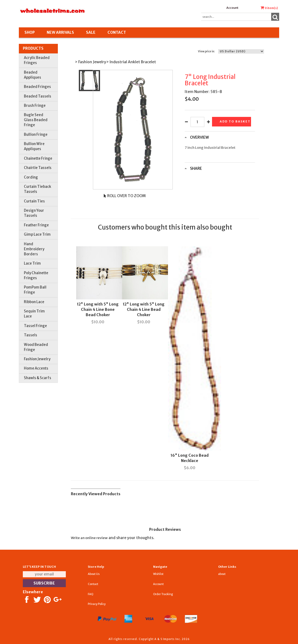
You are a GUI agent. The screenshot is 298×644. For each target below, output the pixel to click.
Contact (117, 32)
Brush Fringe (35, 106)
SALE (91, 32)
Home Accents (36, 368)
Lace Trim (32, 263)
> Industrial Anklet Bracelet (131, 62)
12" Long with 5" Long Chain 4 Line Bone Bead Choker (98, 310)
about (222, 574)
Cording (31, 177)
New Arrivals (60, 32)
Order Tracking (163, 594)
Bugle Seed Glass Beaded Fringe (36, 120)
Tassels (31, 335)
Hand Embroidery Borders (34, 249)
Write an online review (89, 538)
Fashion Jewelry (37, 359)
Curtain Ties (34, 201)
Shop (30, 32)
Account (232, 8)
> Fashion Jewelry (90, 62)
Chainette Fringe (38, 158)
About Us (94, 574)
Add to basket (235, 121)
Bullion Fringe (36, 135)
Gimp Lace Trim (37, 234)
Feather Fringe (36, 225)
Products (33, 48)
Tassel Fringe (35, 326)
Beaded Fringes (37, 87)
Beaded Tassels (38, 96)
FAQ (91, 594)
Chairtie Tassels (38, 168)
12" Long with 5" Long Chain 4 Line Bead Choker (144, 310)
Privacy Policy (97, 604)
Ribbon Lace (34, 302)
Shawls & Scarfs (38, 378)
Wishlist (158, 574)
